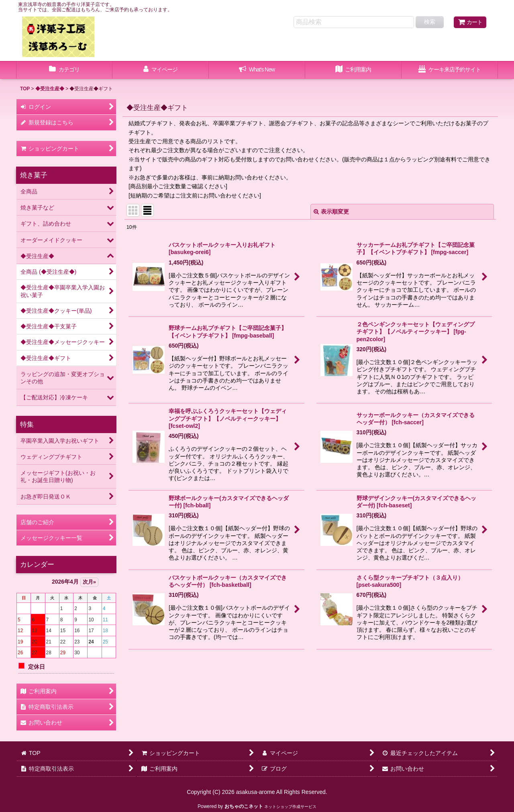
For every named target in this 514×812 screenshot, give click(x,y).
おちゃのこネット (244, 806)
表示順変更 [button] (331, 212)
